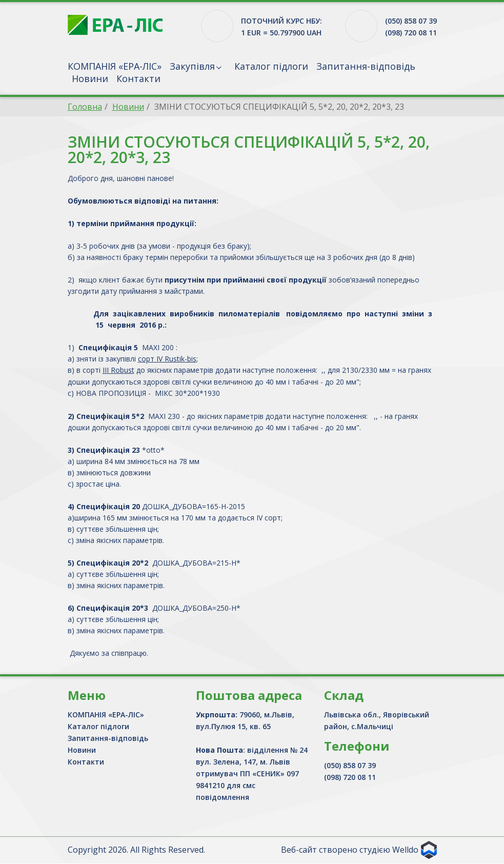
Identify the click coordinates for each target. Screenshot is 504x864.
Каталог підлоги (271, 66)
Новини (90, 78)
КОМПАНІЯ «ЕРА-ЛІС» (115, 66)
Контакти (138, 78)
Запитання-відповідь (366, 66)
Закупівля (192, 66)
